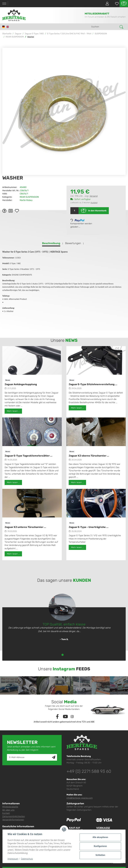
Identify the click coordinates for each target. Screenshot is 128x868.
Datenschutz (27, 859)
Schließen (100, 855)
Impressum (13, 859)
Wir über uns (8, 810)
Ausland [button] (94, 203)
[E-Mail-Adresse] (30, 757)
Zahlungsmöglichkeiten (14, 816)
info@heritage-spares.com (80, 798)
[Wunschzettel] (115, 4)
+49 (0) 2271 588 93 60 (89, 771)
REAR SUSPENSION (29, 197)
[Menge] (74, 211)
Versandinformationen (13, 820)
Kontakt (6, 813)
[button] (106, 4)
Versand (94, 196)
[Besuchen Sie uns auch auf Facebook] (57, 717)
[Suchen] (104, 27)
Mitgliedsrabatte (10, 807)
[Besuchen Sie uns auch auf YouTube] (65, 717)
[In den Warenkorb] (5, 46)
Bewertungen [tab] (73, 243)
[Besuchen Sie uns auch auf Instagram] (72, 717)
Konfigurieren (100, 846)
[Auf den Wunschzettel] (17, 211)
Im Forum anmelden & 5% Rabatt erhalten (105, 17)
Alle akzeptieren (100, 837)
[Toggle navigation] (4, 4)
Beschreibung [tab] (51, 243)
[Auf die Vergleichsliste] (11, 211)
